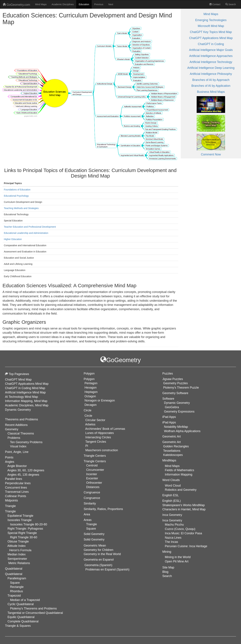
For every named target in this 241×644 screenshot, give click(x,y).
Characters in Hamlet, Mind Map (184, 509)
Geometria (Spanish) (98, 565)
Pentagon (91, 383)
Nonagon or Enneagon (100, 400)
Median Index (17, 554)
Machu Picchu (174, 525)
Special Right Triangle (22, 533)
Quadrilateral (14, 574)
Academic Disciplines (63, 4)
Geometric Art (172, 442)
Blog (165, 572)
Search (231, 4)
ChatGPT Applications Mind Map (211, 38)
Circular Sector (95, 420)
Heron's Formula (20, 550)
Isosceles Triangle (20, 520)
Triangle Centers (95, 461)
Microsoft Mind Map (211, 26)
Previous (99, 4)
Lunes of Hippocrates (100, 433)
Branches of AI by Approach (211, 80)
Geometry (12, 429)
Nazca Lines (173, 538)
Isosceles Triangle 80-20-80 (29, 524)
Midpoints (11, 500)
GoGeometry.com (16, 5)
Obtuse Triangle (18, 541)
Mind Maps (41, 4)
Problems (14, 438)
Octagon (90, 396)
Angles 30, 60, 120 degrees (26, 470)
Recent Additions (16, 425)
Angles (10, 462)
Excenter (92, 478)
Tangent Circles (96, 442)
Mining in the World (178, 557)
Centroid (92, 465)
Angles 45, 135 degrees (23, 475)
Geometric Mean (95, 546)
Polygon (89, 379)
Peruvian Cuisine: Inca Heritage (186, 546)
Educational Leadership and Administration (26, 233)
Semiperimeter (17, 559)
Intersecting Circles (98, 437)
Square (15, 583)
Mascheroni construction (102, 450)
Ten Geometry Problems (26, 442)
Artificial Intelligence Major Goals (211, 50)
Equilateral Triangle (20, 516)
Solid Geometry (94, 539)
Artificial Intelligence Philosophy (211, 74)
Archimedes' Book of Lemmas (105, 429)
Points (9, 457)
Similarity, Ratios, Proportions (103, 509)
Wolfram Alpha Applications (182, 431)
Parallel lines (14, 479)
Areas (88, 520)
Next (111, 4)
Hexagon (91, 388)
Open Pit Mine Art (177, 561)
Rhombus (16, 591)
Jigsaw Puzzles (173, 379)
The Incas (171, 542)
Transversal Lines (17, 492)
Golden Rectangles (176, 446)
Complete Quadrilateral (23, 621)
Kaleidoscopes (173, 455)
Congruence (92, 498)
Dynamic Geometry (18, 410)
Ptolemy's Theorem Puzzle (181, 388)
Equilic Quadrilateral (21, 617)
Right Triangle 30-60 (24, 537)
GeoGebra (172, 407)
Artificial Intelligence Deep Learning (211, 68)
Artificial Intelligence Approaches (211, 56)
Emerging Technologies (211, 20)
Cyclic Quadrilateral (21, 604)
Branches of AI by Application (211, 86)
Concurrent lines (16, 488)
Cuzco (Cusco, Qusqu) (180, 529)
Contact (215, 4)
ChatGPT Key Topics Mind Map (211, 32)
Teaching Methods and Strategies (21, 208)
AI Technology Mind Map (22, 397)
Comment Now (211, 154)
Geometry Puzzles (175, 383)
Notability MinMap (176, 427)
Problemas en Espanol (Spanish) (107, 569)
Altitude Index (16, 546)
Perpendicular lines (18, 483)
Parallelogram (17, 578)
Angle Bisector (17, 466)
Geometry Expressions (179, 412)
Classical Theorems (21, 433)
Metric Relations (19, 563)
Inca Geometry (172, 520)
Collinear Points (16, 496)
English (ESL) (172, 501)
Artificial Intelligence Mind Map (25, 392)
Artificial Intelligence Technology (211, 62)
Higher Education (13, 239)
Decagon (91, 405)
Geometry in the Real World (102, 554)
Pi (87, 446)
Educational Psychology (16, 196)
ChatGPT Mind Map (18, 380)
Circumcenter (95, 470)
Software (168, 399)
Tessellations (172, 451)
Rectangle (17, 587)
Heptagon (91, 392)
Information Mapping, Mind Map (26, 401)
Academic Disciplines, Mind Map (27, 405)
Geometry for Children (98, 550)
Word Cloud (173, 486)
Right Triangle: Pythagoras (25, 529)
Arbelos (90, 424)
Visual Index (18, 446)
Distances (93, 487)
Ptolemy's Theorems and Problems (33, 608)
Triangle (10, 511)
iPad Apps (169, 422)
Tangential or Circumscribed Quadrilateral (35, 613)
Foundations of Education (17, 190)
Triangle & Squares (18, 626)
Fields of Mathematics (179, 470)
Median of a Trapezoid (25, 600)
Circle (88, 416)
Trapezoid (14, 596)
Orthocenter (94, 483)
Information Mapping (179, 474)
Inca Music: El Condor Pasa (183, 533)
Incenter (92, 474)
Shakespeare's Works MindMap (184, 505)
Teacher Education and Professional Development (30, 227)
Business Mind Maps (211, 92)
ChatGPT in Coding (211, 44)
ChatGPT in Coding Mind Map (25, 388)
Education (84, 4)
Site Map (168, 567)
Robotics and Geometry (181, 490)
